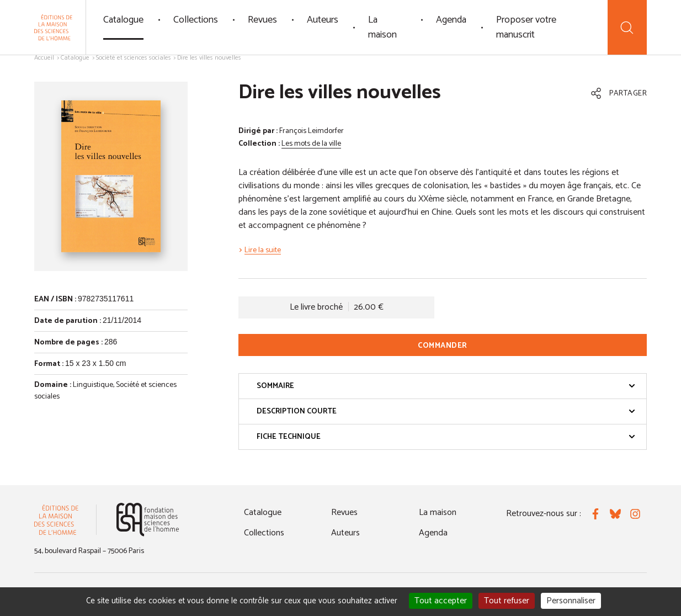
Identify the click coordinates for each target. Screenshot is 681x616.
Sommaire (446, 386)
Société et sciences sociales (134, 58)
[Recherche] (627, 27)
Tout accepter (441, 601)
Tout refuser (507, 601)
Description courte (446, 411)
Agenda (451, 20)
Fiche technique (446, 437)
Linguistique (93, 385)
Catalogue (123, 20)
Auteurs (323, 20)
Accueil (44, 58)
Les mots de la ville (311, 144)
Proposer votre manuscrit (526, 27)
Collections (196, 20)
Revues (262, 20)
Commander (443, 346)
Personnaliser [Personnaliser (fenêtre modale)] (571, 601)
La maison (382, 27)
